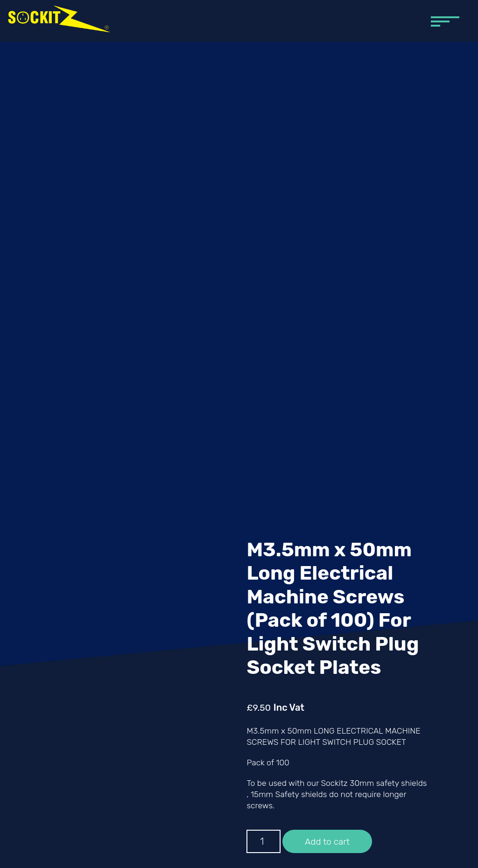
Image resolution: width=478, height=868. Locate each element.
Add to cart (327, 842)
